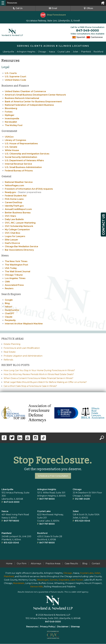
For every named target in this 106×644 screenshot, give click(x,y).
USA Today (11, 268)
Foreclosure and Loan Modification (22, 348)
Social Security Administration (21, 157)
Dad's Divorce (12, 243)
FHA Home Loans (14, 199)
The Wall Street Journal (17, 272)
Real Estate (10, 352)
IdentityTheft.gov (14, 206)
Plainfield (9, 577)
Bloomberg (11, 108)
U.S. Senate (11, 147)
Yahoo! (8, 307)
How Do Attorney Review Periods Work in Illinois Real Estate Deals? (39, 374)
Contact (96, 564)
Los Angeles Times (15, 278)
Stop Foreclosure (53, 15)
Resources (32, 627)
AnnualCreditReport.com (18, 209)
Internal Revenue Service (18, 164)
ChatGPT (10, 314)
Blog (85, 564)
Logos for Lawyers (15, 236)
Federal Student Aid (16, 196)
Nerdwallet (11, 122)
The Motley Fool (14, 125)
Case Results (71, 564)
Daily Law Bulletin (14, 220)
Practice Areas (53, 564)
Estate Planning (12, 344)
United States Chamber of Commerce (25, 92)
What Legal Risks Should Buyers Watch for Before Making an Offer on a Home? (45, 382)
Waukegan (43, 580)
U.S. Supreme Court (15, 77)
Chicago (77, 490)
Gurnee (54, 580)
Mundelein (19, 583)
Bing (7, 303)
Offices (88, 8)
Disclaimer (63, 627)
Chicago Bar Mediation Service (21, 247)
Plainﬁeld (6, 533)
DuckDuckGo (12, 310)
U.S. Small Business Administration (23, 167)
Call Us (18, 8)
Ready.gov (10, 192)
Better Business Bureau (18, 213)
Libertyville (7, 490)
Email (53, 8)
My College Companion (17, 230)
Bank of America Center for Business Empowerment (33, 102)
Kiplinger (10, 115)
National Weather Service (19, 182)
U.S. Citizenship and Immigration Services (27, 154)
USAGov (9, 137)
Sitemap (75, 627)
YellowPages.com (14, 186)
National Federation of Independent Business (29, 105)
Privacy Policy (47, 627)
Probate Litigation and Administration (23, 356)
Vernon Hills (37, 587)
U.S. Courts (11, 73)
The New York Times (16, 261)
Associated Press (14, 285)
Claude (9, 317)
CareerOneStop (14, 203)
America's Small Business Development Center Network (35, 95)
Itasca (5, 511)
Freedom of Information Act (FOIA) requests (29, 189)
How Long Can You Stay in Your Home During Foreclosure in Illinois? (39, 371)
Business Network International (22, 98)
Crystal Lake (44, 511)
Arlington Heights (47, 490)
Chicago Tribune (14, 275)
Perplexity (10, 320)
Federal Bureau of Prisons (19, 171)
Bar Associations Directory (19, 250)
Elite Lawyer (11, 240)
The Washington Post (16, 265)
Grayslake (64, 580)
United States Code (15, 80)
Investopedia (12, 119)
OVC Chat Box (12, 233)
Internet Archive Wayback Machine (24, 324)
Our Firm (22, 564)
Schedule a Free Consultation (53, 476)
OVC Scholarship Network (19, 226)
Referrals (8, 360)
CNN (7, 282)
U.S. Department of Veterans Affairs (24, 161)
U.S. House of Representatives (21, 144)
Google (9, 300)
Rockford (42, 533)
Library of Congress (15, 140)
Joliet (76, 511)
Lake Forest (76, 580)
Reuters (9, 289)
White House (12, 150)
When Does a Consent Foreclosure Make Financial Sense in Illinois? (38, 378)
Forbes (9, 112)
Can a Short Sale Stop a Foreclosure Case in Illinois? (30, 386)
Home (9, 564)
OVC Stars (10, 216)
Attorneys (36, 564)
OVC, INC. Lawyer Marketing (20, 223)
